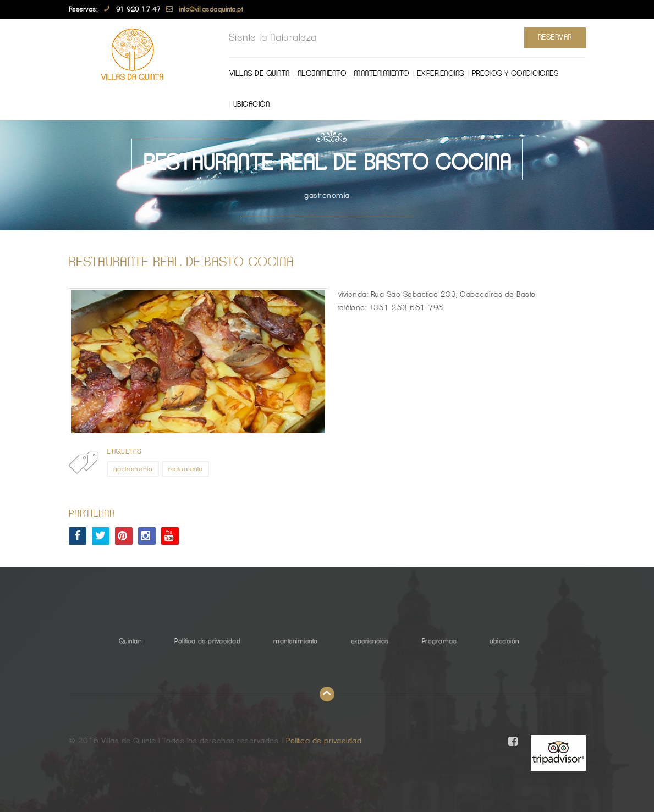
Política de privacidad (207, 641)
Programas (439, 641)
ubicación (252, 104)
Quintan (130, 641)
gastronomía (133, 469)
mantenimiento (381, 74)
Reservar (555, 37)
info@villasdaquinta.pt (211, 9)
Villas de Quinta (260, 74)
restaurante (185, 469)
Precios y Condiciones (515, 74)
